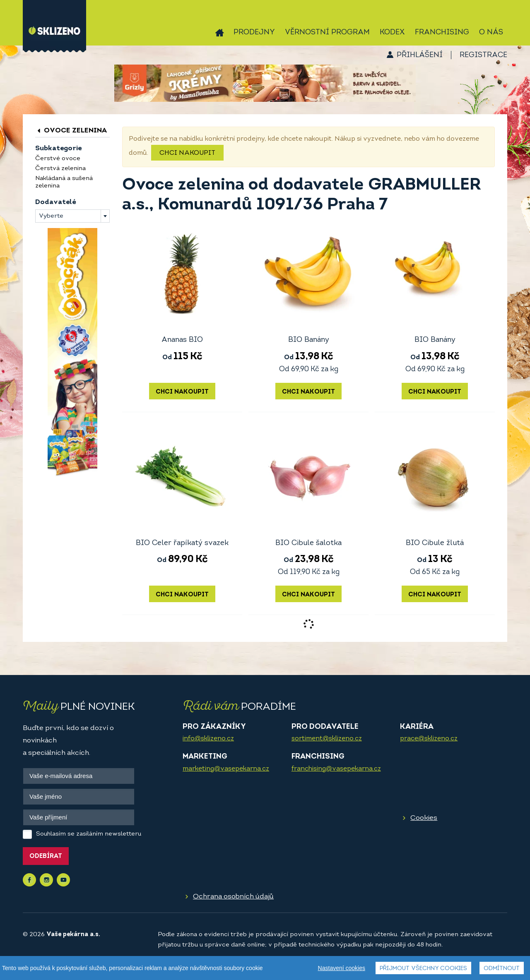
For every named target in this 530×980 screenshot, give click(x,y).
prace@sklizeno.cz (429, 739)
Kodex (392, 32)
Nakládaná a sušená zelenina (64, 182)
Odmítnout (502, 969)
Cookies (424, 818)
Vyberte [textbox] (51, 216)
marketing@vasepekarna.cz (226, 769)
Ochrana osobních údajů (233, 897)
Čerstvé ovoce (58, 159)
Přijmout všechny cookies (423, 969)
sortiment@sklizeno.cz (327, 739)
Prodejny (254, 32)
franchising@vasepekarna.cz (336, 769)
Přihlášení (420, 55)
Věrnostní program (327, 32)
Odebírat (46, 856)
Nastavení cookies (342, 968)
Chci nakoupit (187, 153)
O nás (491, 32)
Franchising (442, 32)
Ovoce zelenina (71, 131)
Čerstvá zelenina (60, 169)
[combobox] (72, 216)
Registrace (483, 55)
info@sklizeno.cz (208, 739)
